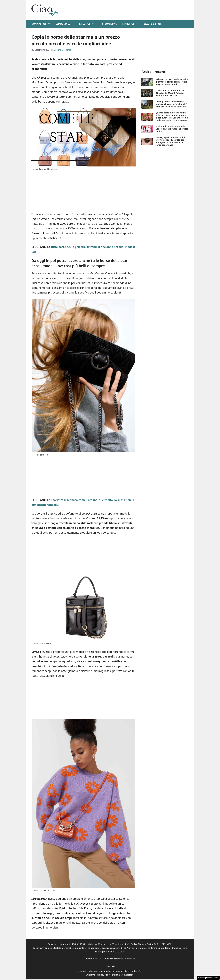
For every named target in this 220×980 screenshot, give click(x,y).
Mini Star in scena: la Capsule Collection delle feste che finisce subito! (172, 129)
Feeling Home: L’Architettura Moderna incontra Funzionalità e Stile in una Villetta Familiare (171, 104)
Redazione (129, 975)
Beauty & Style (153, 24)
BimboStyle (66, 24)
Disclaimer (117, 975)
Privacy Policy (104, 975)
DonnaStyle (42, 24)
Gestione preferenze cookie (208, 978)
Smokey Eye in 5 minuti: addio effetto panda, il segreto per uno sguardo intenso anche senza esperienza (171, 141)
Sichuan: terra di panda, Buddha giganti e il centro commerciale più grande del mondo (172, 82)
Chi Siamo (90, 975)
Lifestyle (88, 24)
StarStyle (131, 24)
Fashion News (108, 24)
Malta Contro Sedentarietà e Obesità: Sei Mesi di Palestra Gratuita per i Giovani (170, 93)
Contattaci (130, 959)
